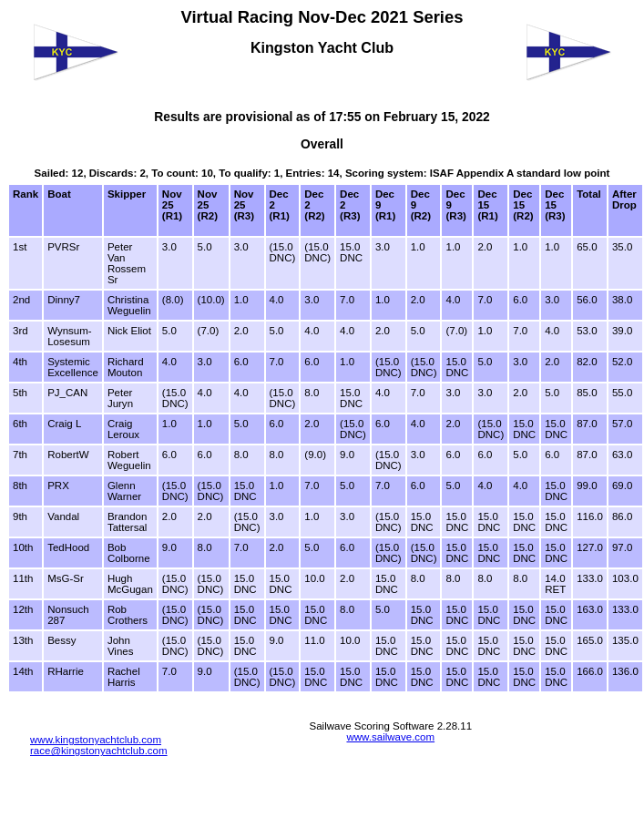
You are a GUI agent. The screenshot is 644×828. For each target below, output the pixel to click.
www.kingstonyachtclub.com (96, 740)
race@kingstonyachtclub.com (99, 751)
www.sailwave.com (390, 737)
